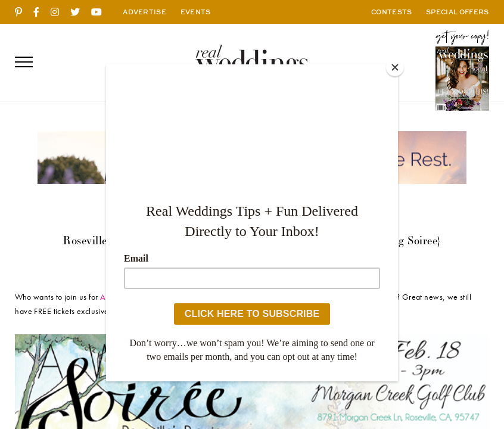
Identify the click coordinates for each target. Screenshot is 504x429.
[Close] (395, 67)
